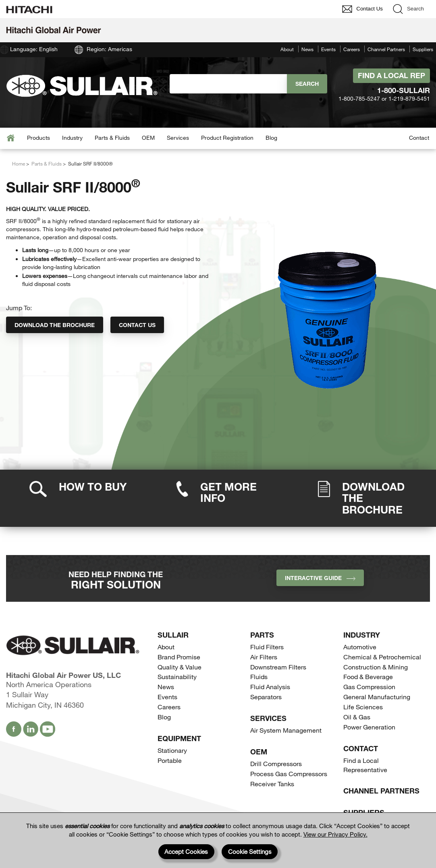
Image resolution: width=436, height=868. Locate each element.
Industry (72, 138)
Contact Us (137, 325)
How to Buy (93, 486)
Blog (271, 138)
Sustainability (177, 676)
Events (328, 49)
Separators (266, 697)
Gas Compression (369, 687)
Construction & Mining (376, 667)
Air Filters (264, 657)
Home (19, 164)
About (287, 49)
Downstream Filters (278, 667)
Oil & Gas (357, 717)
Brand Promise (179, 657)
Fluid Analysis (270, 687)
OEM (148, 138)
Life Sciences (363, 707)
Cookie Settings (250, 851)
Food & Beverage (368, 676)
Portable (170, 760)
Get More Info (228, 492)
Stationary (172, 750)
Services (178, 138)
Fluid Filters (267, 647)
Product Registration (227, 138)
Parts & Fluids (112, 138)
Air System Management (286, 730)
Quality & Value (180, 667)
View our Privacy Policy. (335, 834)
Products (38, 138)
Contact (419, 138)
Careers (352, 49)
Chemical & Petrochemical (382, 657)
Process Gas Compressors (289, 774)
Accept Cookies (186, 851)
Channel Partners (386, 49)
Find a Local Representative (365, 765)
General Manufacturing (377, 697)
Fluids (259, 676)
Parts (262, 635)
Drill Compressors (276, 763)
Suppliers (423, 49)
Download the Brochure (55, 325)
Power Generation (369, 727)
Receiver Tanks (272, 784)
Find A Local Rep (391, 75)
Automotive (360, 647)
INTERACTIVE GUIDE (320, 578)
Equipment (179, 738)
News (307, 49)
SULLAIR (173, 635)
